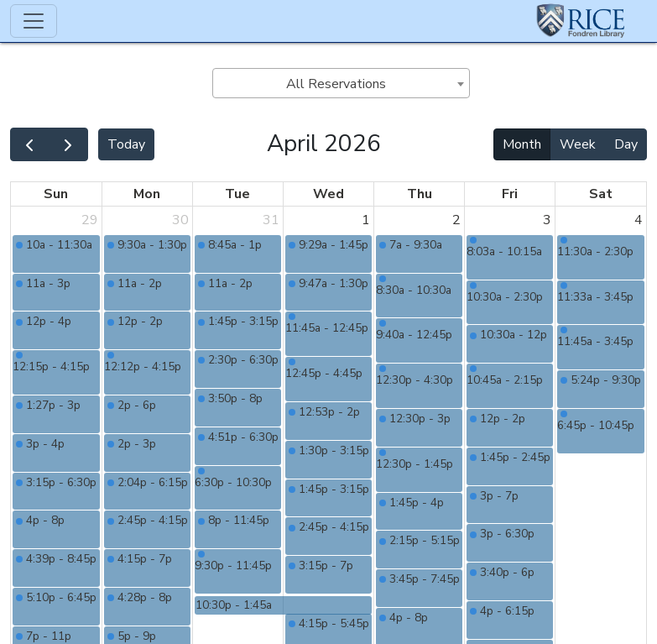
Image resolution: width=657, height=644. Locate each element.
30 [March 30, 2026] (180, 220)
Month (522, 144)
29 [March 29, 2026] (90, 220)
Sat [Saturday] (601, 194)
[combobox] (341, 83)
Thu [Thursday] (420, 194)
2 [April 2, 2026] (456, 220)
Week (578, 144)
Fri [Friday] (510, 194)
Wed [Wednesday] (328, 194)
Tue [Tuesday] (237, 194)
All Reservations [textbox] (336, 84)
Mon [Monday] (147, 194)
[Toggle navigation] (34, 21)
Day (626, 144)
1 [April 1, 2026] (366, 220)
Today (126, 144)
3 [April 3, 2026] (547, 220)
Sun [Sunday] (56, 194)
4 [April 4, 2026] (639, 220)
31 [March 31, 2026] (271, 220)
